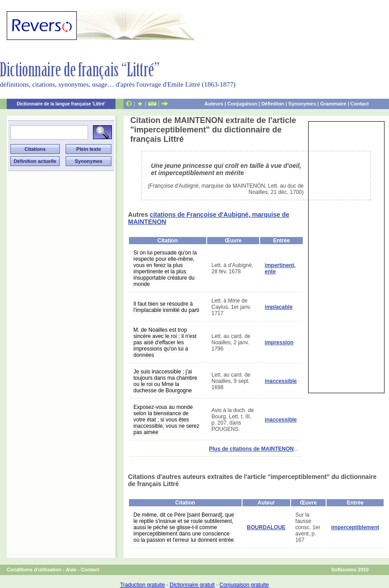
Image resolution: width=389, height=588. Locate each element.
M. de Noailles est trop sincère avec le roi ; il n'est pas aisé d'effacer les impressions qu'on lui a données (165, 342)
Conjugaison (242, 104)
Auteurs (214, 104)
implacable (278, 307)
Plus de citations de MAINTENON (251, 449)
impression (279, 342)
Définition (273, 104)
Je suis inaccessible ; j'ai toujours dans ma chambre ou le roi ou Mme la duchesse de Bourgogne (165, 381)
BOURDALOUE (266, 527)
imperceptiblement (355, 527)
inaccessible (281, 381)
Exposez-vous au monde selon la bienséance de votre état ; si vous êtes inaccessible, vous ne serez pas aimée (166, 420)
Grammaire (333, 104)
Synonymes (302, 104)
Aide (71, 570)
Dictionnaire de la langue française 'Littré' (61, 104)
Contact (360, 104)
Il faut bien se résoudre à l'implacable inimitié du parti (166, 307)
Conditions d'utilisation (34, 570)
